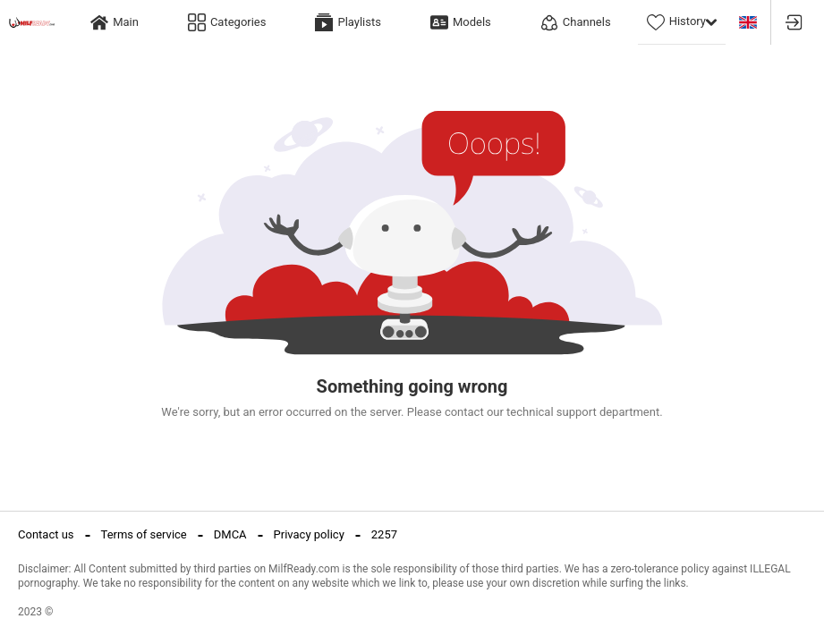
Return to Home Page (412, 450)
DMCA (230, 534)
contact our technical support (521, 412)
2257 (384, 534)
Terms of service (144, 534)
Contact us (46, 534)
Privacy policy (309, 534)
